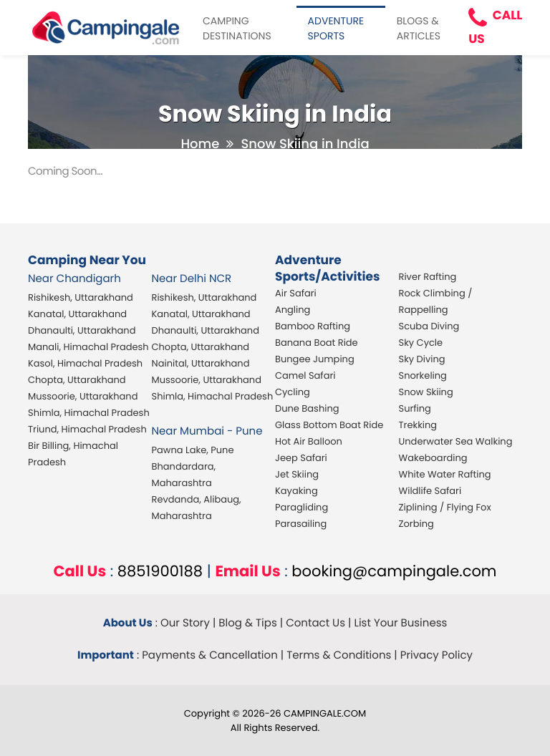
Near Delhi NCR (192, 279)
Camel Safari (305, 375)
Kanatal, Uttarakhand (77, 314)
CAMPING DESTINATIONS (237, 28)
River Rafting (428, 277)
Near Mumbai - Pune (207, 431)
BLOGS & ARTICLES (419, 28)
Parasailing (301, 524)
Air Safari (296, 293)
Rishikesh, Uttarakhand (81, 297)
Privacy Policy (436, 655)
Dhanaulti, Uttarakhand (82, 330)
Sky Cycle (421, 343)
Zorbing (416, 524)
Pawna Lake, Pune (193, 450)
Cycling (293, 392)
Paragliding (301, 507)
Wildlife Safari (430, 491)
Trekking (418, 425)
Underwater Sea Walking (456, 441)
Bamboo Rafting (313, 326)
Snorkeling (423, 375)
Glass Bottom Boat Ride (329, 425)
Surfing (415, 408)
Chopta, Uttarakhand (77, 380)
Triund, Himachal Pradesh (87, 429)
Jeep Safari (301, 458)
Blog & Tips (248, 623)
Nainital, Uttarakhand (201, 363)
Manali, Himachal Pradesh (88, 347)
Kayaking (296, 491)
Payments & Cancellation (210, 655)
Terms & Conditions (339, 655)
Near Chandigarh (74, 279)
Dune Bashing (307, 408)
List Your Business (400, 623)
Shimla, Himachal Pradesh (89, 413)
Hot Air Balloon (309, 441)
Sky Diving (422, 359)
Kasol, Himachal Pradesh (85, 363)
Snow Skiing (426, 392)
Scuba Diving (429, 326)
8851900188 (160, 572)
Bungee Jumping (315, 359)
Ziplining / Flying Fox (445, 507)
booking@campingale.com (394, 572)
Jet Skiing (297, 474)
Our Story (185, 623)
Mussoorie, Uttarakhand (83, 396)
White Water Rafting (445, 474)
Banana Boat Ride (317, 343)
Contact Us (315, 623)
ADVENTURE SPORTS (336, 28)
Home (200, 144)
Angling (293, 310)
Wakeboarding (433, 458)
